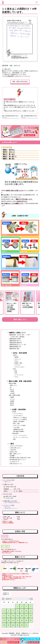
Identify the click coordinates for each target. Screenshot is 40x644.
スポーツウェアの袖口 (20, 425)
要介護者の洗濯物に (19, 431)
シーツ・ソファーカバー (20, 435)
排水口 (12, 405)
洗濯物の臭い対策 (18, 429)
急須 (16, 371)
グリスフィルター (20, 367)
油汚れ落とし (20, 228)
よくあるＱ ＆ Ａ (14, 462)
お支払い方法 (13, 452)
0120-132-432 (10, 487)
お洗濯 (20, 262)
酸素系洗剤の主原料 (15, 339)
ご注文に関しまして (15, 448)
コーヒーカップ (19, 375)
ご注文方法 (13, 450)
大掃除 (12, 391)
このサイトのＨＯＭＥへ (16, 446)
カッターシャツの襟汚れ (20, 420)
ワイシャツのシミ (18, 414)
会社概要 (12, 456)
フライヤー (18, 365)
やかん (16, 361)
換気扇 (16, 357)
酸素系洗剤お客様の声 (16, 343)
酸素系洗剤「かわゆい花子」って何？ (20, 335)
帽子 (15, 439)
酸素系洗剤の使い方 (15, 341)
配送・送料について (15, 454)
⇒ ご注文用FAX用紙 (8, 498)
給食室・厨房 (18, 363)
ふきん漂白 (17, 427)
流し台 (12, 389)
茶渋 (15, 369)
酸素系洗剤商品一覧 (15, 347)
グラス (16, 377)
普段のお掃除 (30, 245)
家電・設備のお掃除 (10, 278)
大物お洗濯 (30, 278)
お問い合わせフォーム (16, 464)
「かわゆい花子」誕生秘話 (17, 337)
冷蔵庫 (12, 397)
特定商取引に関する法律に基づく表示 (20, 458)
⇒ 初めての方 (7, 507)
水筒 (16, 373)
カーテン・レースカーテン (21, 437)
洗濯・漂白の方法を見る (20, 82)
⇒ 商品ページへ (7, 482)
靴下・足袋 (17, 424)
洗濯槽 (12, 401)
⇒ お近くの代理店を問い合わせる (11, 503)
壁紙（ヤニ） (14, 385)
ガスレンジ (18, 359)
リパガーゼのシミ (18, 416)
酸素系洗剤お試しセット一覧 (18, 345)
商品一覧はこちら (20, 319)
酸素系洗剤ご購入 (15, 349)
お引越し (13, 393)
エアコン (13, 399)
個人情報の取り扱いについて (18, 460)
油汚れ (15, 355)
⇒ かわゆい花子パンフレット (10, 508)
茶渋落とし (10, 245)
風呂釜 (12, 403)
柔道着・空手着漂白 (19, 422)
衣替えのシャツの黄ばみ (20, 418)
